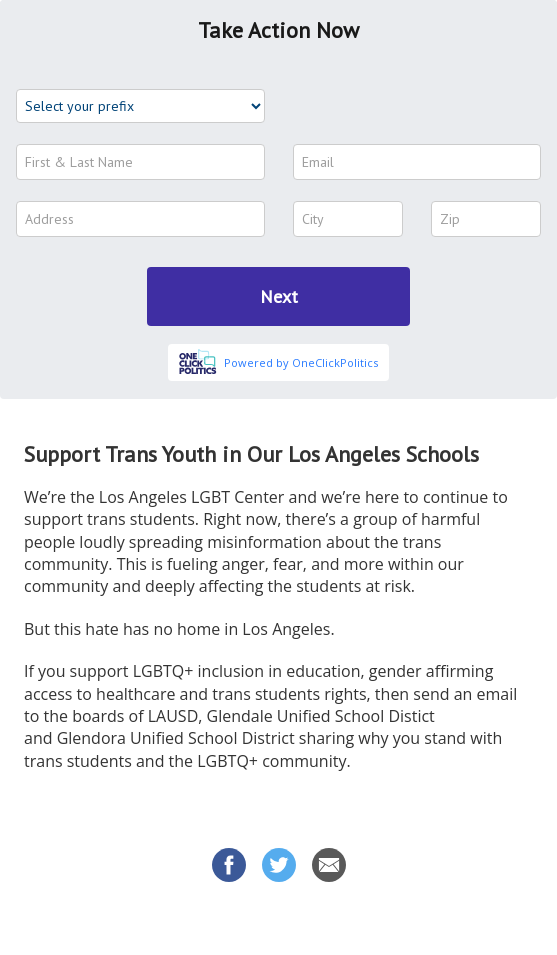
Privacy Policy (452, 924)
